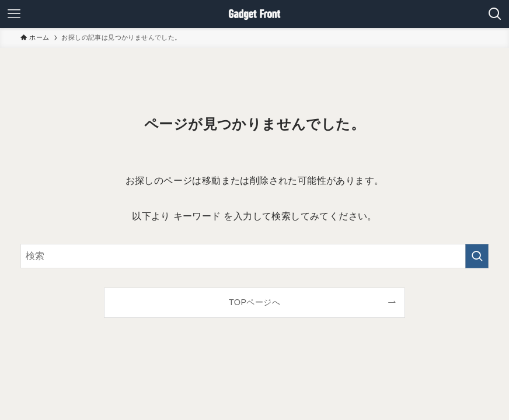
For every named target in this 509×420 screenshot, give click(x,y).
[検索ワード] (254, 256)
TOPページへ (254, 302)
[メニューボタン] (14, 14)
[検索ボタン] (495, 14)
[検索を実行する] (477, 256)
